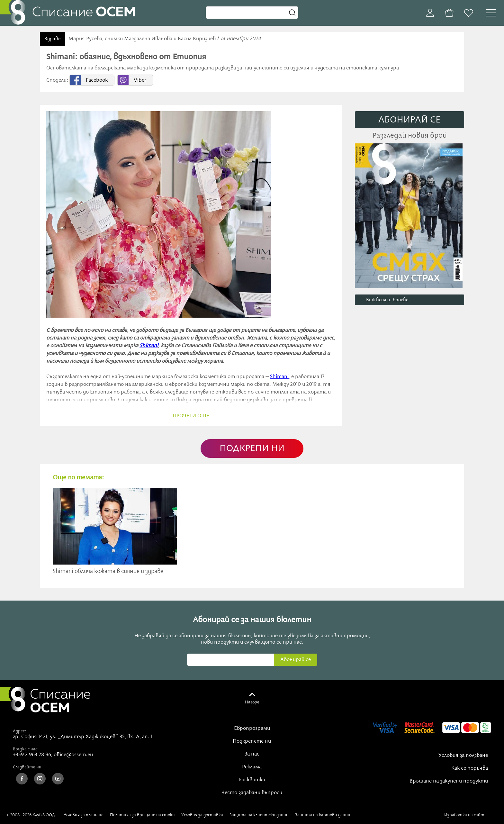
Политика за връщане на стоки (142, 815)
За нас (252, 754)
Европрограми (252, 729)
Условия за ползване (463, 756)
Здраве (53, 39)
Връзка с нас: (26, 749)
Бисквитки (252, 780)
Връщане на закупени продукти (449, 781)
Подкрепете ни (252, 741)
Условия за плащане (84, 815)
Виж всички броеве (387, 300)
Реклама (252, 767)
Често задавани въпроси (252, 793)
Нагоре (252, 702)
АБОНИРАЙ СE (410, 120)
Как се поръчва (470, 768)
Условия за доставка (202, 815)
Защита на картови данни (323, 815)
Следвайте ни (27, 767)
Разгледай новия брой (410, 136)
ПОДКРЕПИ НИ (252, 449)
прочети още (191, 416)
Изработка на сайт (471, 815)
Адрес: (19, 731)
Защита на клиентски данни (259, 815)
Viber (140, 80)
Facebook (97, 80)
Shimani (149, 346)
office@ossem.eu (73, 755)
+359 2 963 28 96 (32, 755)
